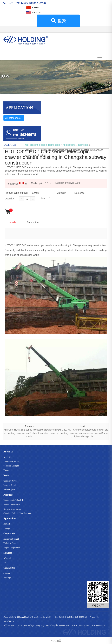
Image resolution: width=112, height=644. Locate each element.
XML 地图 (56, 641)
